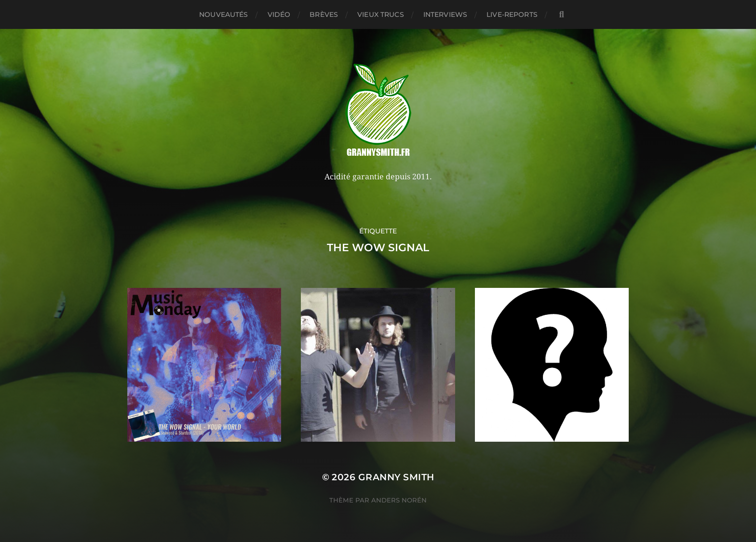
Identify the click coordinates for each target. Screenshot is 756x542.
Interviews (445, 14)
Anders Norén (399, 500)
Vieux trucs (381, 14)
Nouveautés (223, 14)
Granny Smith (396, 477)
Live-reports (512, 14)
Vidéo (279, 14)
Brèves (324, 14)
